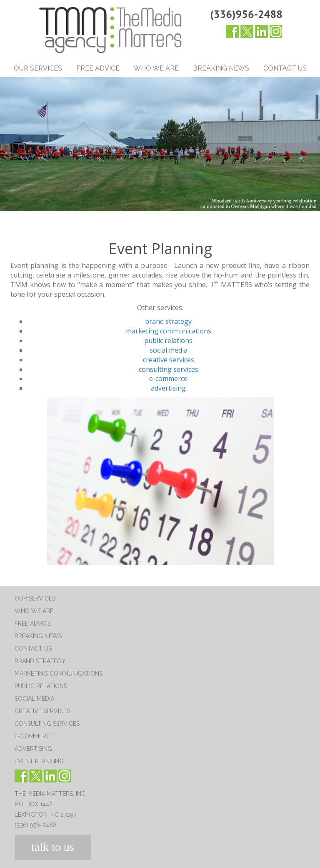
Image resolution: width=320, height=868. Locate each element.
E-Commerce (34, 736)
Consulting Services (47, 724)
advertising (168, 388)
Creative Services (42, 711)
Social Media (34, 699)
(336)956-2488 (246, 14)
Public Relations (41, 686)
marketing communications (169, 331)
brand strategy (168, 321)
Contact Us (285, 68)
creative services (169, 360)
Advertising (33, 749)
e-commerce (168, 378)
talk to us (53, 847)
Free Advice (98, 68)
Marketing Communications (59, 674)
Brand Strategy (40, 661)
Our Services (38, 68)
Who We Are (156, 68)
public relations (168, 341)
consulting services (169, 369)
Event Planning (39, 761)
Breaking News (221, 68)
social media (169, 350)
